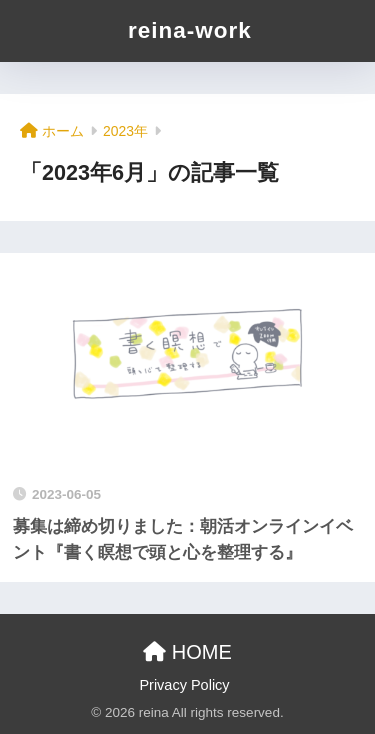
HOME (187, 652)
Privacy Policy (184, 685)
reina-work (190, 30)
